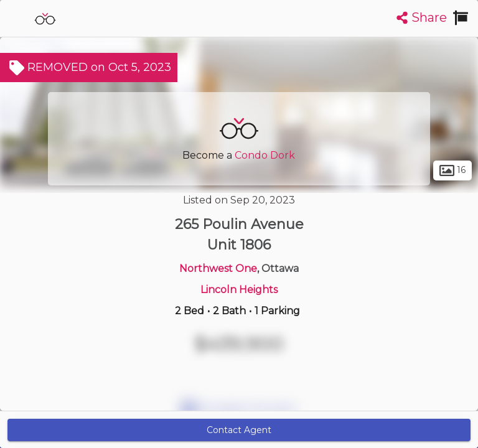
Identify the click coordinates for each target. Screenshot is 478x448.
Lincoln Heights (239, 290)
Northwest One (218, 268)
